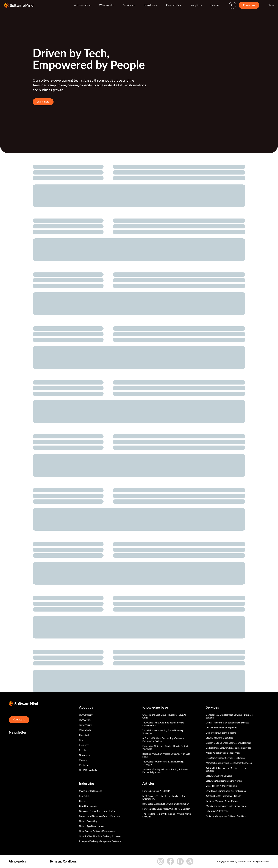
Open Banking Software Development (97, 831)
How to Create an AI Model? (156, 791)
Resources (84, 745)
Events (82, 750)
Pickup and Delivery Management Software (100, 841)
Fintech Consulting (88, 821)
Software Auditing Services (219, 776)
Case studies (173, 5)
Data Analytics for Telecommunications (98, 811)
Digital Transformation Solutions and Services (227, 723)
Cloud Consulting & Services (219, 738)
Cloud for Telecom (88, 806)
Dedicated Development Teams (221, 733)
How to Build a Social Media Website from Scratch (166, 809)
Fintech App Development (92, 826)
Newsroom (84, 755)
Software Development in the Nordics (224, 781)
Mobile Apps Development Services (223, 753)
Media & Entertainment (90, 791)
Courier (83, 801)
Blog (81, 740)
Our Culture (85, 720)
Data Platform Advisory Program (222, 786)
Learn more (43, 102)
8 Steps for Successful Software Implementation (166, 804)
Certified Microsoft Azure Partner (222, 801)
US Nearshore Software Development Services (229, 748)
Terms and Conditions (63, 862)
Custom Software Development (221, 728)
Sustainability (85, 725)
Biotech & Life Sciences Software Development (229, 743)
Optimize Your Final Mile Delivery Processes (100, 837)
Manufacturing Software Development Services (229, 763)
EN (269, 5)
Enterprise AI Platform (217, 811)
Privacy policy (17, 862)
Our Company (86, 715)
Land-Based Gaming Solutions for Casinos (226, 791)
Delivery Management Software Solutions (226, 816)
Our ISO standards (88, 770)
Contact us (249, 5)
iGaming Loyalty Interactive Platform (224, 796)
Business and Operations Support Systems (99, 816)
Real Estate (84, 796)
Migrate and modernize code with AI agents (227, 806)
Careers (215, 5)
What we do (106, 5)
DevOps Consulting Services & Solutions (225, 758)
